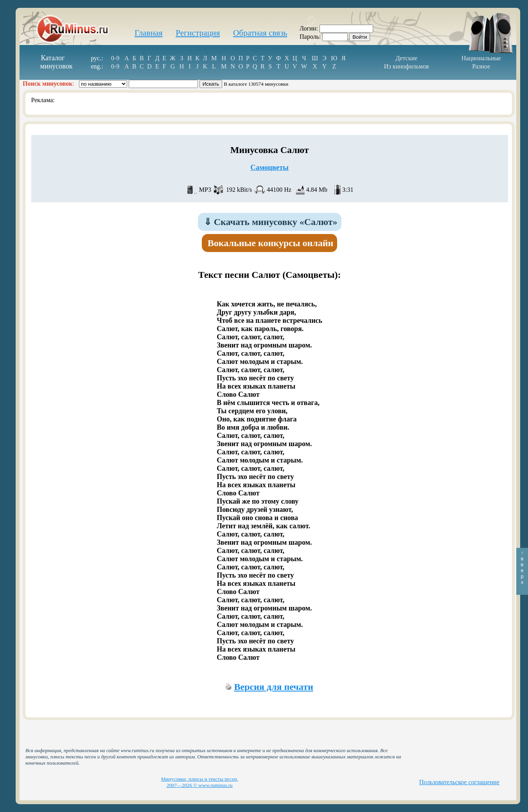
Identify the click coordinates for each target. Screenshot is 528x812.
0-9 (115, 58)
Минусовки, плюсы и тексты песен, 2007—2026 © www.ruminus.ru (200, 782)
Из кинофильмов (407, 66)
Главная (149, 33)
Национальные (481, 58)
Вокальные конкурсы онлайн (271, 243)
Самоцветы (269, 167)
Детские (406, 58)
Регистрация (198, 33)
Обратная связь (260, 33)
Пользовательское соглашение (459, 782)
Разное (481, 66)
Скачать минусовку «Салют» (271, 222)
